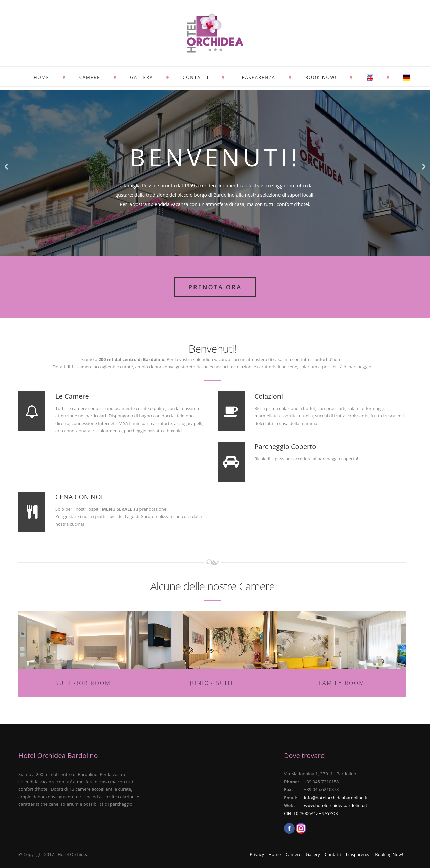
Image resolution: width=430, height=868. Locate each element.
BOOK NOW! (321, 77)
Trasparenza (257, 77)
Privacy (257, 854)
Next (424, 167)
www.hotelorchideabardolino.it (336, 805)
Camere (90, 77)
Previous (6, 167)
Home (41, 77)
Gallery (141, 77)
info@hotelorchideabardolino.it (336, 798)
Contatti (196, 77)
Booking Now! (389, 854)
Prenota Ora (215, 287)
